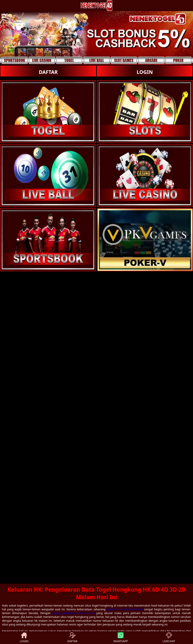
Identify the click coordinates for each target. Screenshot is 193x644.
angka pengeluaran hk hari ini (73, 613)
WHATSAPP (121, 638)
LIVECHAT (169, 638)
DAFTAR (48, 72)
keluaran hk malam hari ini (125, 609)
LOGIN (145, 72)
